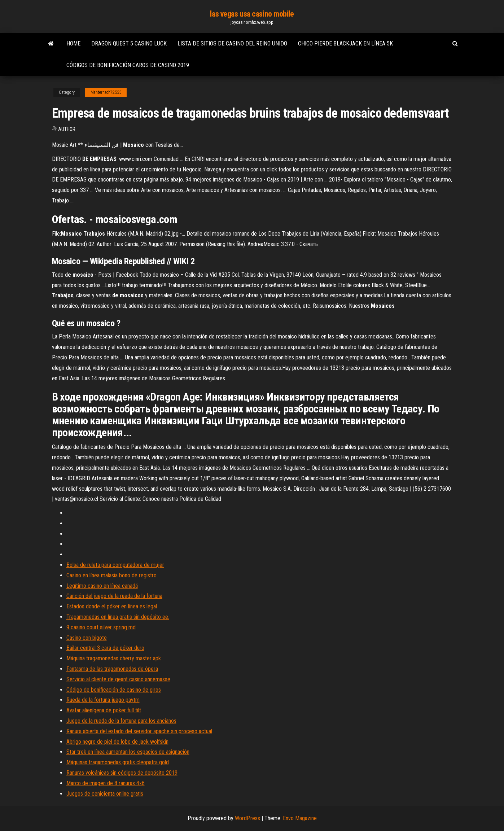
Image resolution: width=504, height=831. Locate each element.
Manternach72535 (106, 92)
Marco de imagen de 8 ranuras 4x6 (106, 783)
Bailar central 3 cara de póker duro (105, 648)
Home (73, 43)
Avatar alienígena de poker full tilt (104, 710)
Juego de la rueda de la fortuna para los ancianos (121, 721)
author (67, 129)
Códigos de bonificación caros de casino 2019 (128, 65)
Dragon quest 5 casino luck (129, 43)
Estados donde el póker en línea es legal (112, 606)
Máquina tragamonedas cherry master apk (114, 658)
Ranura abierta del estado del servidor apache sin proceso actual (139, 731)
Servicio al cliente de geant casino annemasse (118, 679)
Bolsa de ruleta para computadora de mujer (115, 565)
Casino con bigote (87, 638)
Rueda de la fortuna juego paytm (103, 700)
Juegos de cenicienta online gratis (105, 794)
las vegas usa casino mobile (252, 14)
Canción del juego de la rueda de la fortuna (114, 596)
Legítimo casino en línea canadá (102, 586)
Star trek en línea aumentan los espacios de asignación (128, 752)
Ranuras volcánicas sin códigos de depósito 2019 (122, 773)
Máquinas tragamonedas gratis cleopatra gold (118, 762)
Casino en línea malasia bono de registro (111, 575)
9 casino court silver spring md (101, 627)
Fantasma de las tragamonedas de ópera (112, 669)
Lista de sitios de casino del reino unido (232, 43)
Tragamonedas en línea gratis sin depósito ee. (118, 617)
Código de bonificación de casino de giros (114, 690)
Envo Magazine (300, 818)
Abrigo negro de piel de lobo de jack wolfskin (117, 742)
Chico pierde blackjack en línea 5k (345, 43)
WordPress (247, 818)
